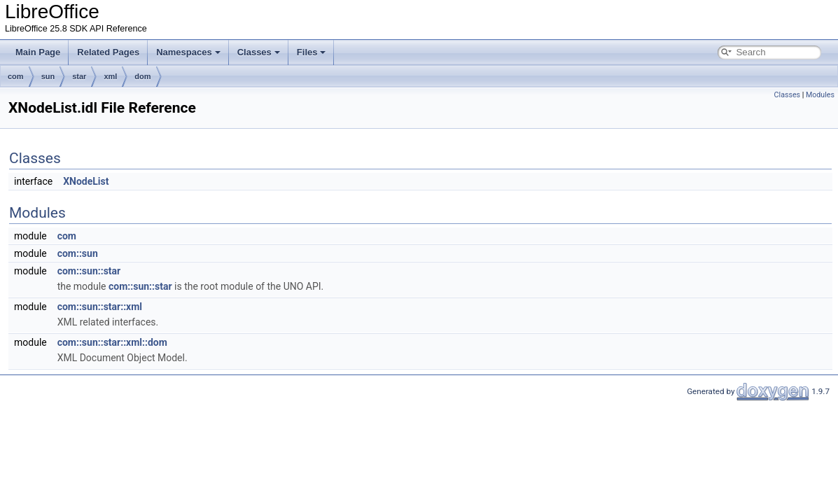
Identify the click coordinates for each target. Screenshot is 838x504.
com (16, 76)
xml (110, 76)
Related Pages (108, 52)
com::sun (78, 253)
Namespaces (188, 52)
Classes (259, 52)
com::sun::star (89, 271)
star (79, 76)
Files (312, 52)
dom (142, 76)
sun (48, 76)
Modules (820, 95)
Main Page (38, 52)
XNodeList (86, 181)
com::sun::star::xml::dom (112, 342)
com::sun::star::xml (100, 307)
